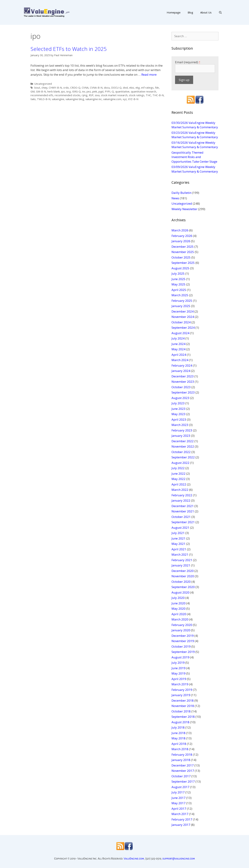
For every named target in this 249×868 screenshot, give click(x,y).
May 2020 (179, 609)
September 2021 (183, 522)
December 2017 (183, 765)
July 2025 (178, 273)
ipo (63, 92)
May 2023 (179, 414)
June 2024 (179, 344)
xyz (125, 99)
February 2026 (182, 236)
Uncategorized (43, 84)
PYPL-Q (109, 92)
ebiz (132, 88)
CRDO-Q (75, 88)
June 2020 (179, 603)
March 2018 (180, 749)
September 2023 (183, 392)
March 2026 (180, 230)
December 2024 (183, 311)
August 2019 (180, 657)
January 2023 (181, 436)
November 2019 (183, 641)
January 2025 (181, 306)
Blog (190, 12)
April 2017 (179, 809)
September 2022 (183, 457)
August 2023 (180, 398)
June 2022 (179, 474)
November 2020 (183, 576)
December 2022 (183, 441)
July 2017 (178, 792)
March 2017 (180, 814)
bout (37, 88)
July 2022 (178, 468)
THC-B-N (158, 95)
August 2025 (180, 268)
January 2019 (181, 695)
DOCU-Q (116, 88)
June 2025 (179, 279)
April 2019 (179, 679)
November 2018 (183, 706)
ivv (84, 92)
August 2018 (180, 722)
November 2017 (183, 771)
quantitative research (143, 92)
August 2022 (180, 463)
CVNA (85, 88)
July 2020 (178, 598)
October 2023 (181, 387)
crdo (66, 88)
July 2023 (178, 403)
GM (33, 92)
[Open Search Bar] (220, 12)
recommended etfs (42, 95)
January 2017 (181, 825)
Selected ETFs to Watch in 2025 (69, 49)
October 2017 (181, 776)
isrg (69, 92)
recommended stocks (67, 95)
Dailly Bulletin (181, 193)
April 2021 (179, 549)
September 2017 (183, 781)
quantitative (122, 92)
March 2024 (180, 360)
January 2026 (181, 241)
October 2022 (181, 452)
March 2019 (180, 684)
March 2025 (180, 295)
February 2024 (182, 365)
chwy (44, 88)
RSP (91, 95)
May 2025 (179, 284)
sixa (97, 95)
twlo (33, 99)
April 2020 (179, 614)
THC (148, 95)
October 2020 (181, 582)
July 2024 (178, 338)
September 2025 (183, 263)
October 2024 (181, 322)
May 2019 (179, 673)
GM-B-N (41, 92)
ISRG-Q (76, 92)
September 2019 (183, 652)
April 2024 (179, 355)
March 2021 (180, 554)
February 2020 (182, 625)
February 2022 (182, 495)
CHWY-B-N (55, 88)
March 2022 (180, 490)
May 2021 (179, 544)
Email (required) (188, 62)
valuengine (58, 99)
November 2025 (183, 252)
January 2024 (181, 371)
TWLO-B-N (44, 99)
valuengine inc (94, 99)
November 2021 (183, 511)
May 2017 (179, 803)
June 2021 (179, 538)
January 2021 (181, 565)
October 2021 (181, 517)
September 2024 (183, 328)
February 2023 (182, 430)
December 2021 (183, 506)
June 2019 (179, 668)
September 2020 (183, 587)
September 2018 (183, 717)
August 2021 (180, 528)
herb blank (54, 92)
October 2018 (181, 711)
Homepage (174, 12)
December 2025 (183, 247)
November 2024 (183, 317)
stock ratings (137, 95)
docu (107, 88)
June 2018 (179, 733)
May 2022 (179, 479)
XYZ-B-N (133, 99)
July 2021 (178, 533)
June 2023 (179, 409)
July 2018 (178, 727)
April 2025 (179, 290)
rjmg (85, 95)
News (175, 198)
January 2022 (181, 500)
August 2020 (180, 592)
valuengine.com (112, 99)
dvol (125, 88)
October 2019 (181, 646)
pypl (101, 92)
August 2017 (180, 787)
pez (89, 92)
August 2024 (180, 333)
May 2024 (179, 349)
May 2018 (179, 738)
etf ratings (147, 88)
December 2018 (183, 700)
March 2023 (180, 425)
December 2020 (183, 571)
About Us (206, 12)
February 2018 (182, 755)
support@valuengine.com (179, 859)
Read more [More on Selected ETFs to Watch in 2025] (149, 75)
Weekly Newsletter (184, 209)
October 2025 (181, 257)
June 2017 (179, 798)
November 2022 (183, 446)
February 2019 (182, 690)
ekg (138, 88)
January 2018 (181, 760)
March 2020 (180, 619)
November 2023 (183, 382)
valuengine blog (75, 99)
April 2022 (179, 484)
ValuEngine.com (134, 859)
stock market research (114, 95)
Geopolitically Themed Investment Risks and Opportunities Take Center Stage (194, 157)
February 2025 (182, 301)
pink (95, 92)
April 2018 (179, 744)
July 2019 (178, 663)
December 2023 (183, 376)
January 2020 (181, 630)
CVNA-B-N (96, 88)
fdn (157, 88)
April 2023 (179, 419)
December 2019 (183, 636)
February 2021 (182, 560)
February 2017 (182, 819)
